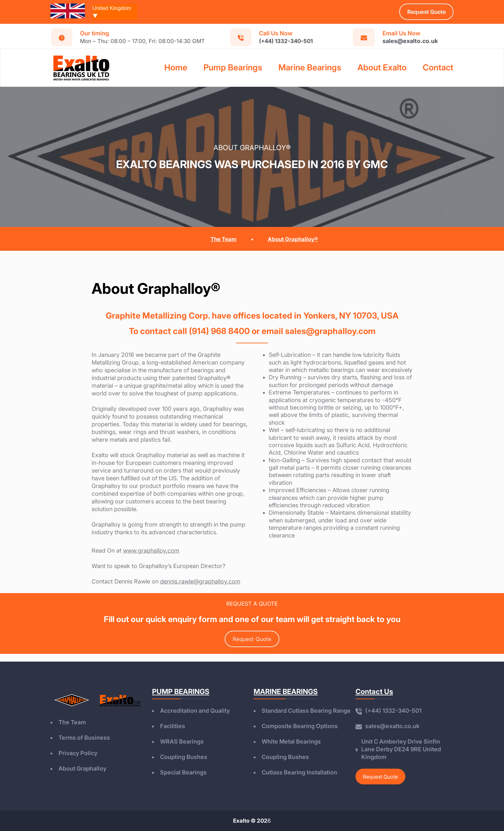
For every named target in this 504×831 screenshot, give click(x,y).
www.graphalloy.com (151, 551)
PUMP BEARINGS (181, 691)
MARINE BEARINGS (286, 691)
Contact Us (374, 691)
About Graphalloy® (293, 239)
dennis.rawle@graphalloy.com (200, 581)
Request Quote (252, 639)
